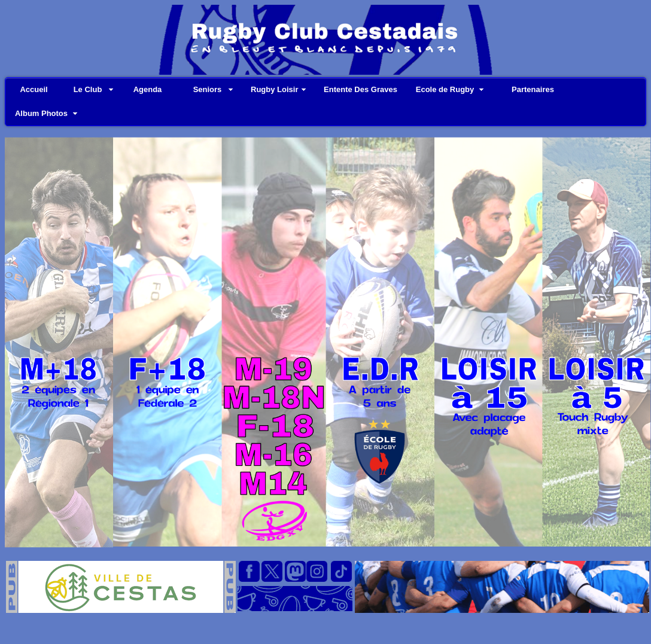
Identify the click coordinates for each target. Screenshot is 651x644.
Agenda (148, 89)
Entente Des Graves (361, 89)
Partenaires (533, 89)
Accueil (34, 89)
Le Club (88, 89)
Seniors (208, 89)
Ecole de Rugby (445, 89)
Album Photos (41, 113)
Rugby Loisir (274, 89)
